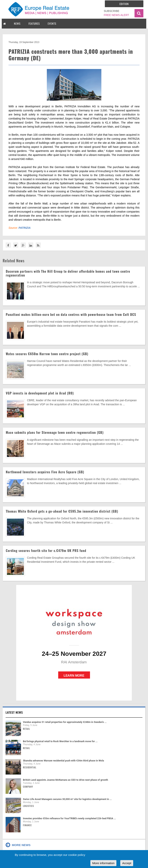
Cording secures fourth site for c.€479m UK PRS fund (46, 550)
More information (103, 863)
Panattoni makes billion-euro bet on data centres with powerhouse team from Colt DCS (71, 314)
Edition (124, 4)
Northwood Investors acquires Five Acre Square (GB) (45, 472)
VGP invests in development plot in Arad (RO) (40, 393)
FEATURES (34, 23)
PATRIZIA (24, 228)
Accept (127, 863)
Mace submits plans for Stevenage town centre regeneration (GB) (55, 432)
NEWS (17, 23)
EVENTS (52, 23)
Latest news (14, 712)
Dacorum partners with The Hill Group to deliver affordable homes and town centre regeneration (68, 273)
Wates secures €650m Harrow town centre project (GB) (47, 354)
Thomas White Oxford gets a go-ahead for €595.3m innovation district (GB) (62, 511)
